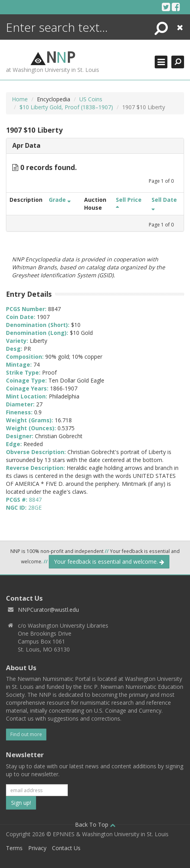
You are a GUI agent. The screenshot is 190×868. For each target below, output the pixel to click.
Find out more (26, 734)
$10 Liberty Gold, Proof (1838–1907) (66, 107)
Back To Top (95, 825)
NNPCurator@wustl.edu (48, 610)
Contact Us (66, 848)
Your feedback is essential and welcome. (109, 562)
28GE (35, 507)
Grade (60, 200)
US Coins (91, 99)
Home (20, 99)
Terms (14, 848)
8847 (35, 500)
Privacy (37, 848)
